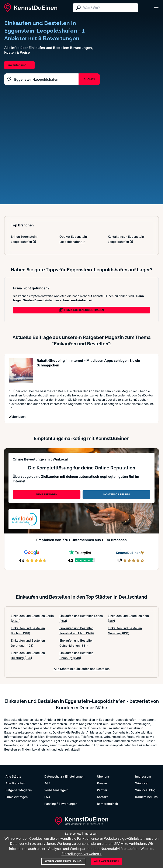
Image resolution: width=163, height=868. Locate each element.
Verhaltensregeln (56, 790)
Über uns (103, 776)
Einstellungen (75, 776)
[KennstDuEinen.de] (31, 8)
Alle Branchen (15, 783)
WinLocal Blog (145, 790)
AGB (47, 783)
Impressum (143, 776)
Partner (102, 790)
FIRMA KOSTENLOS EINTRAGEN (81, 310)
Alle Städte (13, 776)
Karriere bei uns (146, 797)
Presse (102, 783)
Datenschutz (53, 776)
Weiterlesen (17, 416)
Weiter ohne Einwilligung (63, 861)
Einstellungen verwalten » (82, 854)
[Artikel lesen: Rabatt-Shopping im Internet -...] (21, 371)
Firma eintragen (17, 797)
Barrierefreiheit (107, 804)
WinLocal (142, 783)
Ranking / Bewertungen (61, 804)
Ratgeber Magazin (19, 790)
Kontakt (102, 797)
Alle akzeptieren (106, 861)
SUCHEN (89, 79)
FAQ (47, 797)
